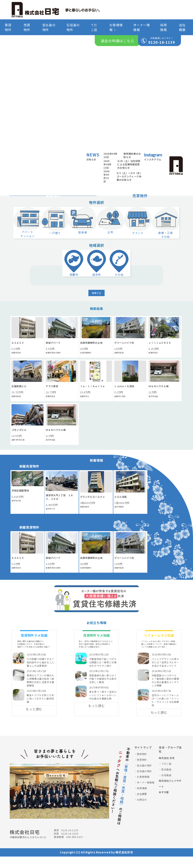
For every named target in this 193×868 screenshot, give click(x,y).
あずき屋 (164, 804)
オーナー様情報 (142, 27)
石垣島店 (166, 786)
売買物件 (27, 27)
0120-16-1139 (162, 42)
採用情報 (164, 27)
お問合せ (142, 811)
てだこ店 (94, 27)
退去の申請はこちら (117, 41)
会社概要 (182, 27)
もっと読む (34, 720)
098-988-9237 (75, 848)
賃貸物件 (8, 27)
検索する (96, 304)
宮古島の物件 (49, 27)
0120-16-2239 (70, 845)
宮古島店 (166, 781)
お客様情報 (116, 27)
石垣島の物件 (73, 27)
